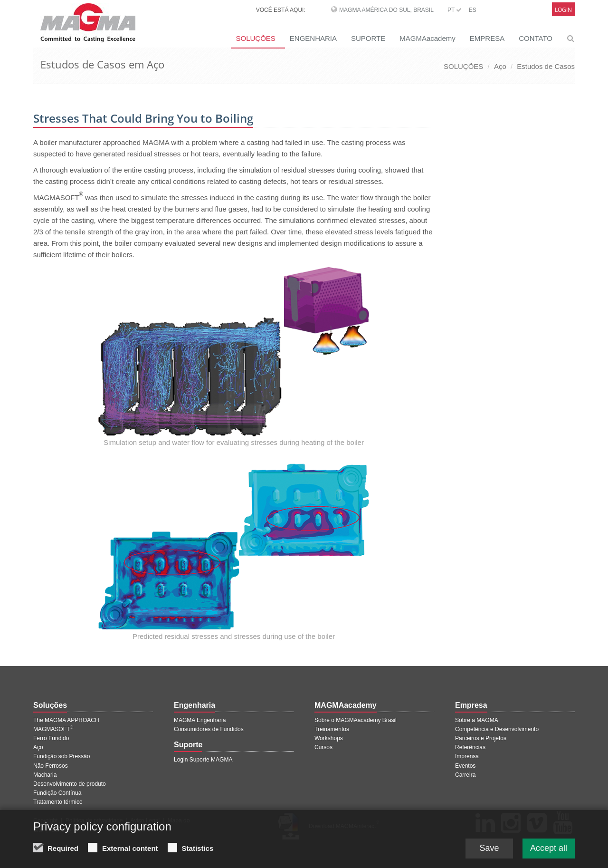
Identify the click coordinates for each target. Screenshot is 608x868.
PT (455, 10)
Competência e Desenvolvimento (497, 729)
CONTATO (536, 38)
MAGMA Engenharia (200, 720)
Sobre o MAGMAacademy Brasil (356, 720)
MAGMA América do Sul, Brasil (386, 10)
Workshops (329, 738)
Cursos (323, 747)
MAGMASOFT (53, 729)
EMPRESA (487, 38)
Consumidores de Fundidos (209, 729)
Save (489, 849)
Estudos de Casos (546, 66)
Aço (500, 66)
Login (563, 10)
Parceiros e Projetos (481, 738)
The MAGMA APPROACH (66, 720)
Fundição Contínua (57, 793)
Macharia (45, 775)
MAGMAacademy (427, 38)
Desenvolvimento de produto (70, 784)
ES (473, 10)
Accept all (549, 849)
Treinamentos (332, 729)
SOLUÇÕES (255, 38)
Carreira (465, 775)
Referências (470, 747)
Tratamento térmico (58, 802)
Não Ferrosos (51, 766)
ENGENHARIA (313, 38)
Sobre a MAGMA (477, 720)
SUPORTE (368, 38)
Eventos (465, 766)
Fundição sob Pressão (62, 756)
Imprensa (467, 756)
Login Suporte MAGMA (203, 760)
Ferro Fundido (51, 738)
